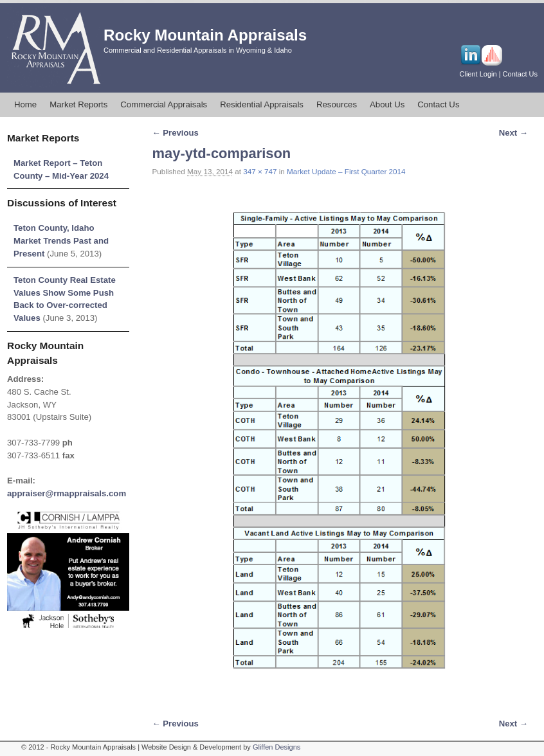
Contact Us (520, 74)
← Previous (176, 133)
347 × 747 (260, 171)
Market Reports (78, 104)
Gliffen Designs (277, 747)
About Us (387, 104)
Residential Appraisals (262, 104)
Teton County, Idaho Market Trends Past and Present (61, 241)
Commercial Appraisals (164, 104)
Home (25, 104)
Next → (513, 133)
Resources (337, 104)
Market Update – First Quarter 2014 (346, 171)
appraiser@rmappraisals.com (67, 493)
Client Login (478, 74)
